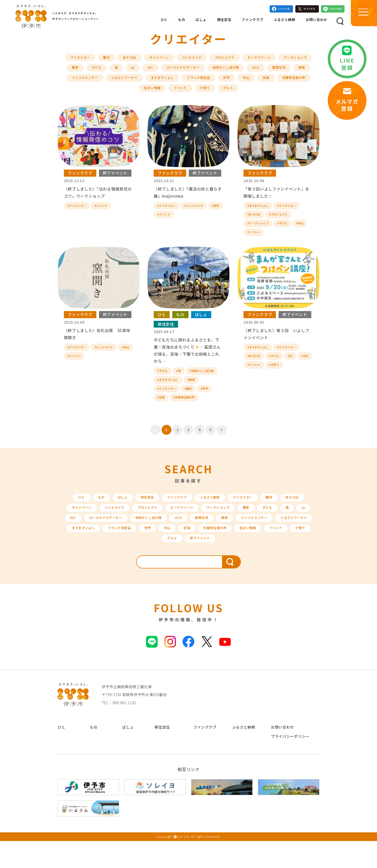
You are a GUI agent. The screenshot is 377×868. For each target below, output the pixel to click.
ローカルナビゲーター (225, 70)
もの (182, 22)
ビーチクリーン (285, 59)
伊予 (287, 82)
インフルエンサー (130, 82)
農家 (111, 70)
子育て (237, 93)
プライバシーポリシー (290, 763)
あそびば (143, 59)
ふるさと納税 (285, 22)
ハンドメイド (211, 59)
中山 (307, 82)
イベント (210, 93)
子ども (134, 70)
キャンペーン (175, 59)
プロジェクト (247, 59)
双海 (113, 93)
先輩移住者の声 (144, 93)
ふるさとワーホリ (174, 82)
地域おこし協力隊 (273, 70)
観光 (118, 59)
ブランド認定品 (256, 82)
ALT (190, 70)
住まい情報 (180, 93)
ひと (164, 22)
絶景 (98, 82)
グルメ (262, 93)
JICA (306, 70)
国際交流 (73, 82)
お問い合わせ (317, 22)
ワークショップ (80, 70)
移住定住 (224, 22)
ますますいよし (216, 82)
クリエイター (90, 59)
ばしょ (201, 22)
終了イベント (115, 178)
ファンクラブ (252, 22)
